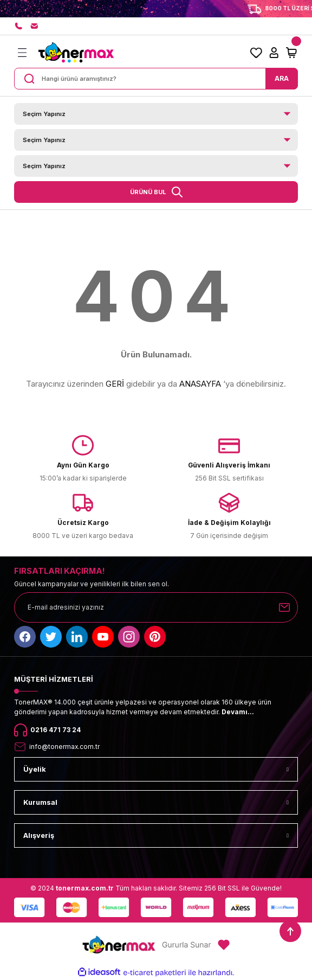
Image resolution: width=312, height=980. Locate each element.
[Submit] (284, 607)
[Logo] (76, 53)
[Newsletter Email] (156, 607)
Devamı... (238, 712)
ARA (282, 78)
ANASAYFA (200, 384)
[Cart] (291, 53)
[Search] (156, 79)
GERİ (115, 384)
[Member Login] (274, 53)
